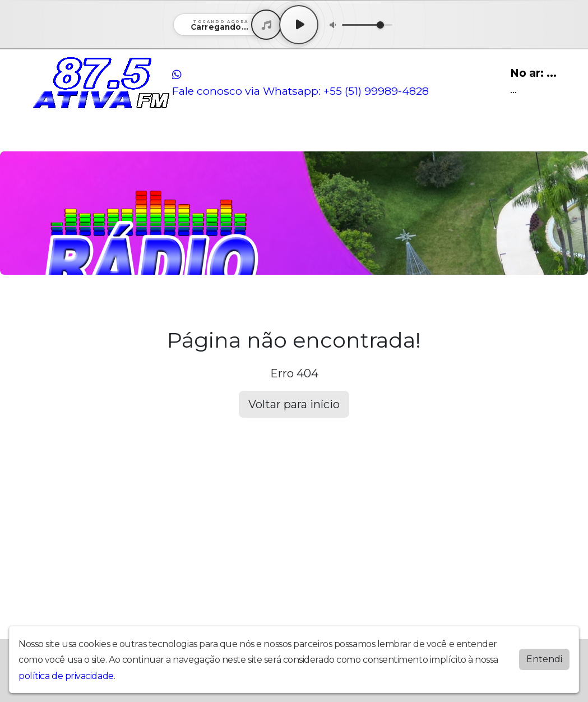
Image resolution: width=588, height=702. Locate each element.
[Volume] (367, 25)
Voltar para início (294, 404)
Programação (91, 136)
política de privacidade (66, 676)
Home (46, 136)
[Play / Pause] (299, 25)
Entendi (544, 659)
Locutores (144, 136)
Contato (188, 136)
